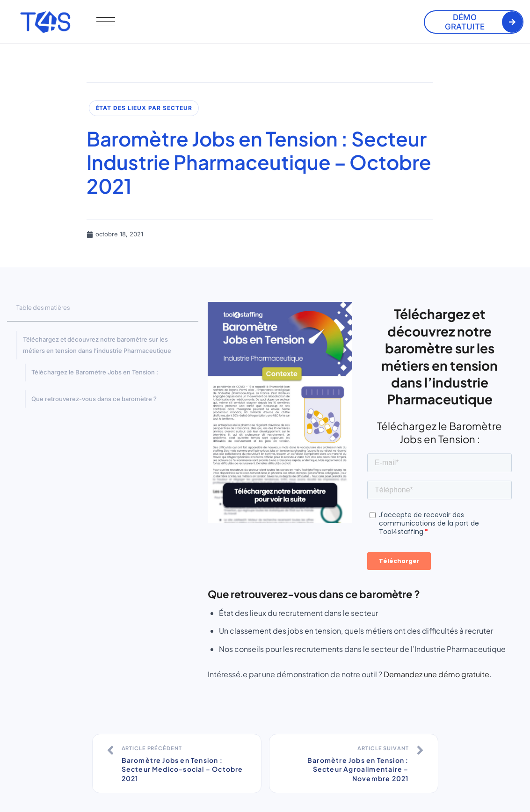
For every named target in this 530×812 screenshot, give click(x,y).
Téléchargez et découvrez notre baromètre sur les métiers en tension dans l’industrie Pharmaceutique (97, 345)
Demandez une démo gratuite (436, 674)
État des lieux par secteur (144, 108)
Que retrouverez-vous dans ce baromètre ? (94, 399)
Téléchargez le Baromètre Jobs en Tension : (95, 372)
